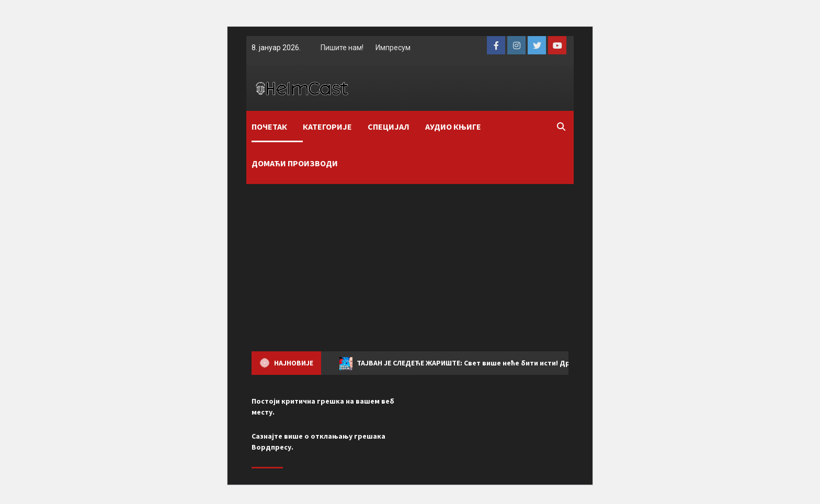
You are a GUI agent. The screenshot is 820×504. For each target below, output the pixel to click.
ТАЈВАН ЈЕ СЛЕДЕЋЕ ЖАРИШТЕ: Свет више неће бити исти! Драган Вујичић (477, 364)
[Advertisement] (410, 262)
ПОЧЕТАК (269, 127)
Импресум (393, 48)
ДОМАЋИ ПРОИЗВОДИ (295, 163)
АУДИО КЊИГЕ (453, 127)
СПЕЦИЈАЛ (389, 127)
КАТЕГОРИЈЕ (327, 127)
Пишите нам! (342, 48)
